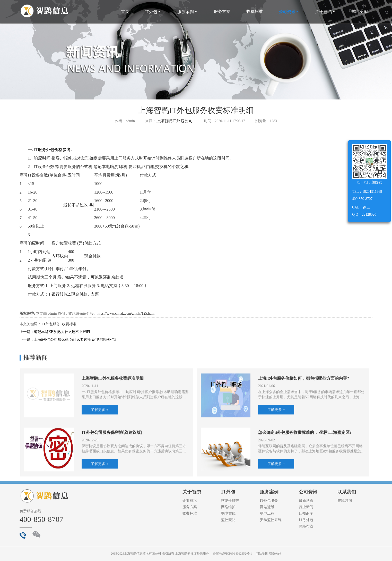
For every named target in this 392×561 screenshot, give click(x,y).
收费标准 (255, 11)
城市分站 (360, 11)
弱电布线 (228, 513)
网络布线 (306, 526)
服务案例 (188, 12)
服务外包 (46, 150)
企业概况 (190, 501)
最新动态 (306, 501)
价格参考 (63, 150)
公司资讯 (289, 12)
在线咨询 (345, 501)
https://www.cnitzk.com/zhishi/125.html (125, 313)
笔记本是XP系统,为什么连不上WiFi (62, 332)
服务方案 (222, 11)
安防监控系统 (271, 520)
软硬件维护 (230, 501)
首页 (125, 11)
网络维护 (228, 507)
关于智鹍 (326, 12)
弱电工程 (267, 513)
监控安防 (228, 520)
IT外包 (153, 12)
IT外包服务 (51, 324)
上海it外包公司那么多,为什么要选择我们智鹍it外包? (75, 340)
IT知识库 (306, 513)
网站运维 (267, 507)
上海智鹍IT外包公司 (174, 121)
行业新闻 (306, 507)
